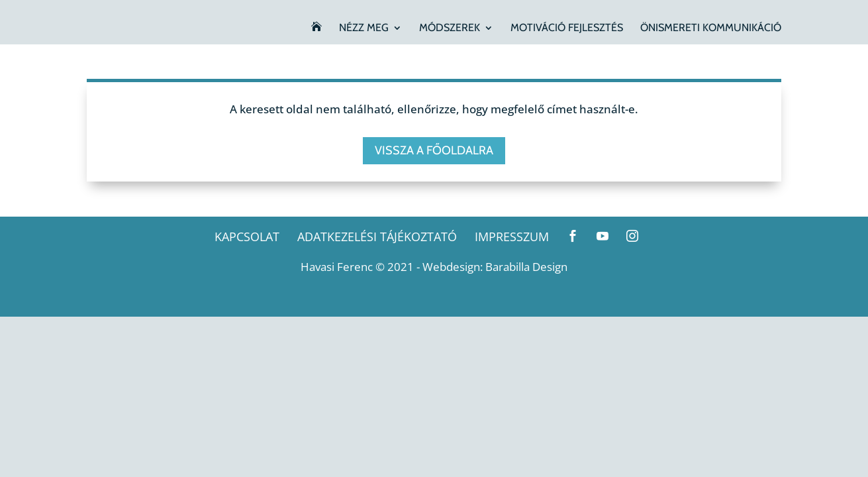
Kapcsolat (247, 237)
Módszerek (450, 28)
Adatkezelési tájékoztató (377, 237)
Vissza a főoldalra (434, 150)
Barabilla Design (526, 267)
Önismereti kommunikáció (711, 28)
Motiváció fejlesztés (567, 28)
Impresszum (512, 237)
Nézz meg (364, 28)
